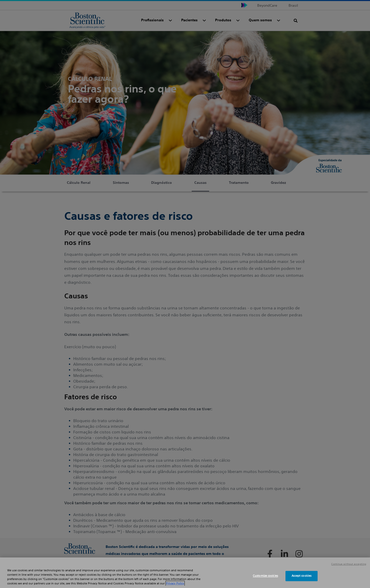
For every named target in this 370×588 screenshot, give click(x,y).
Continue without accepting (349, 564)
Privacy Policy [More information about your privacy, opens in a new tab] (175, 583)
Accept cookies (302, 576)
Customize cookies (265, 576)
